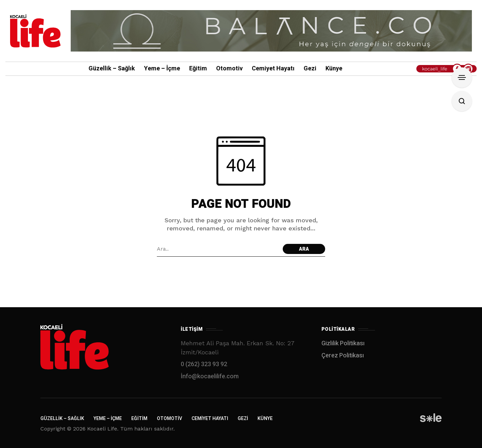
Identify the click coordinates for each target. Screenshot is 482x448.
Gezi (243, 419)
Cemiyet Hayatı (210, 419)
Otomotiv (169, 419)
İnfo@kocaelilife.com (210, 376)
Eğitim (139, 419)
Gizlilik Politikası (343, 343)
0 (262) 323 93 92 (204, 364)
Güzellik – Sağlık (62, 419)
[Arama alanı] (218, 249)
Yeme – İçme (108, 419)
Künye (265, 419)
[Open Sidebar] (462, 77)
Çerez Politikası (343, 356)
